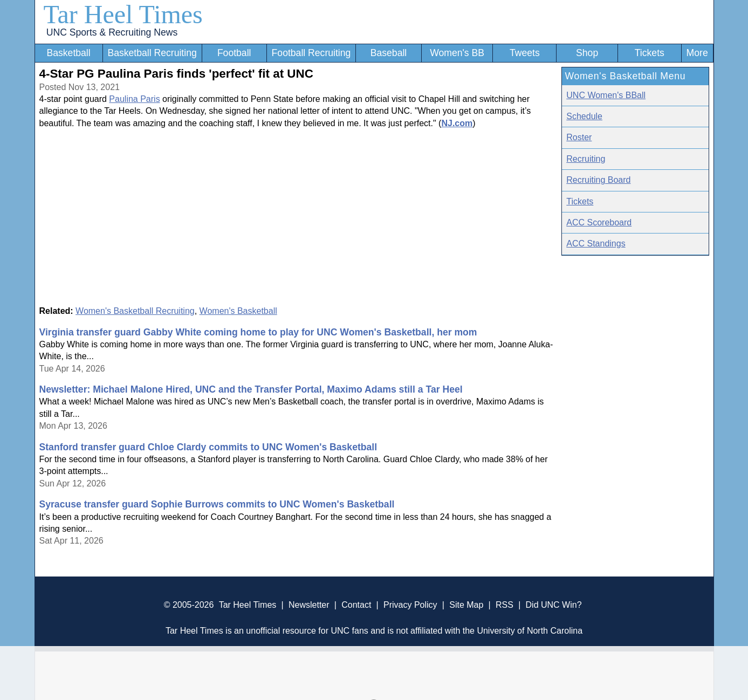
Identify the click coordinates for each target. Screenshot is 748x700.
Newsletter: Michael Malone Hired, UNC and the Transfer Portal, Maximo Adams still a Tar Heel (251, 389)
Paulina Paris (134, 99)
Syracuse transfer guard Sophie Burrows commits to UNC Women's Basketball (217, 504)
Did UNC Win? (554, 605)
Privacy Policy (410, 605)
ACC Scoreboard (599, 222)
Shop (587, 53)
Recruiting (586, 159)
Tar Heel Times (123, 14)
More (697, 53)
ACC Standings (596, 243)
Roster (579, 137)
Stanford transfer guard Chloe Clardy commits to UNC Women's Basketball (208, 447)
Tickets (650, 53)
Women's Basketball (238, 311)
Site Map (466, 605)
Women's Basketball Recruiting (135, 311)
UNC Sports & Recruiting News (112, 32)
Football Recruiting (311, 53)
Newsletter (309, 605)
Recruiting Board (598, 180)
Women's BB (457, 53)
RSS (505, 605)
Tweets (525, 53)
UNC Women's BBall (606, 95)
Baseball (389, 53)
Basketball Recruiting (152, 53)
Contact (356, 605)
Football (234, 53)
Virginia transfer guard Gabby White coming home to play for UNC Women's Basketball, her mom (258, 332)
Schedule (584, 116)
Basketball (68, 53)
